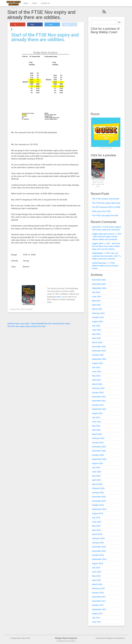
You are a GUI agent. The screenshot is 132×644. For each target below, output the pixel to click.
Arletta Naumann (99, 263)
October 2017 (98, 605)
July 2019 (96, 517)
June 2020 (97, 472)
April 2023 (96, 338)
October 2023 (98, 317)
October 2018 (98, 555)
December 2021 (99, 397)
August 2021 (97, 413)
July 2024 (96, 292)
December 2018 (99, 547)
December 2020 (99, 447)
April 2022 (96, 380)
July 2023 (96, 326)
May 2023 (96, 334)
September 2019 (99, 509)
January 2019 (98, 543)
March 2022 (97, 384)
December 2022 (99, 347)
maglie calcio (98, 243)
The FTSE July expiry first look (105, 215)
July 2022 (96, 367)
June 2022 (97, 371)
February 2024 (98, 313)
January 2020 (98, 493)
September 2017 (99, 609)
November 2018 (99, 551)
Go (119, 22)
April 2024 (96, 305)
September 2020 (99, 459)
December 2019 (99, 497)
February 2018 (98, 588)
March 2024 (97, 309)
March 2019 (97, 534)
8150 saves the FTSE (101, 211)
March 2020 (97, 484)
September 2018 (99, 559)
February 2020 (98, 488)
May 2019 (96, 526)
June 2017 (97, 622)
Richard (30, 309)
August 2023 (97, 321)
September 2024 (99, 288)
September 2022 (99, 359)
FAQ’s (35, 3)
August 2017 (97, 613)
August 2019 (97, 513)
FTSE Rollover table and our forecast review (105, 266)
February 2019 (98, 538)
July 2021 (96, 417)
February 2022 (98, 388)
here (58, 297)
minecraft (96, 227)
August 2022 (97, 363)
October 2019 (98, 505)
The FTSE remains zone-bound (106, 199)
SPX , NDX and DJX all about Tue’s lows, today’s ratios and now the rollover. (106, 246)
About (26, 3)
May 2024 (96, 301)
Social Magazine (108, 638)
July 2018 (96, 568)
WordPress (121, 638)
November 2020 (99, 451)
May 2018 (96, 576)
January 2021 (98, 442)
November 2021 (99, 401)
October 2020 (98, 455)
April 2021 (96, 430)
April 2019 (96, 530)
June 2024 (97, 296)
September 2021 (99, 409)
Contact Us (45, 3)
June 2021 (97, 422)
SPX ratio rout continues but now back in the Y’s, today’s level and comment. (107, 256)
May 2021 (96, 426)
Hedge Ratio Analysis (66, 638)
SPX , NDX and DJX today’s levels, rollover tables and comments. (107, 237)
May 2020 (96, 476)
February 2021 (98, 438)
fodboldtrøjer (97, 253)
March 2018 (97, 584)
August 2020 (97, 463)
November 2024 (99, 284)
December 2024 (99, 280)
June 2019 (97, 522)
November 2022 (99, 351)
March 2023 (97, 342)
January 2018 (98, 593)
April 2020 (96, 480)
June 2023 (97, 330)
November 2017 (99, 601)
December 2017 (99, 597)
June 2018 (97, 572)
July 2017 (96, 618)
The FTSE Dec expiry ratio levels (106, 203)
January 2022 (98, 392)
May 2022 (96, 376)
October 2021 (98, 405)
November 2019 (99, 501)
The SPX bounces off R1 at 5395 (106, 207)
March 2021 (97, 434)
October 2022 (98, 355)
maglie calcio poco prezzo (103, 234)
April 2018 (96, 580)
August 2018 (97, 563)
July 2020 (96, 467)
